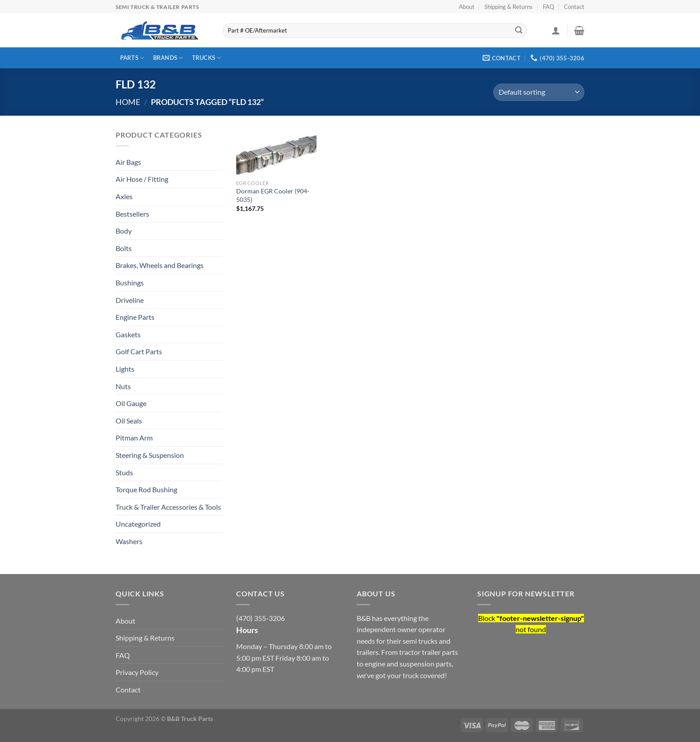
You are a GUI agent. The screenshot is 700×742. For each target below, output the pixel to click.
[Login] (556, 30)
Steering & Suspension (150, 455)
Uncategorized (138, 524)
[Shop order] (539, 92)
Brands (168, 58)
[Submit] (519, 31)
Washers (129, 541)
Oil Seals (129, 421)
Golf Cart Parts (139, 351)
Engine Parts (135, 317)
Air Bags (128, 162)
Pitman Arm (134, 438)
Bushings (130, 283)
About (467, 7)
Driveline (130, 300)
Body (124, 231)
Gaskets (128, 334)
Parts (132, 58)
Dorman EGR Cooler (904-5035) (273, 195)
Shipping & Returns (508, 7)
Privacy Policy (137, 672)
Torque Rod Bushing (146, 489)
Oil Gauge (131, 403)
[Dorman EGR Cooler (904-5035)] (276, 152)
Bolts (124, 248)
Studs (124, 472)
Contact (574, 7)
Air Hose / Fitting (142, 179)
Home (128, 102)
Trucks (207, 58)
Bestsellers (132, 214)
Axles (124, 196)
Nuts (123, 386)
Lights (125, 369)
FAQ (548, 7)
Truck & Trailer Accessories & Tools (168, 507)
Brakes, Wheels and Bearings (160, 265)
